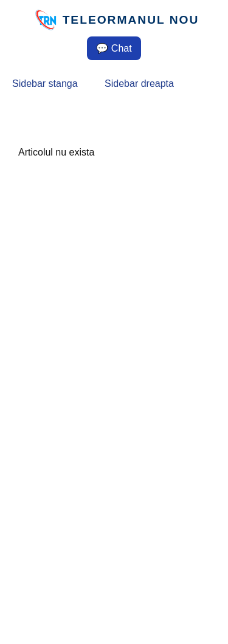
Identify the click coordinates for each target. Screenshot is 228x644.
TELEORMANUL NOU (131, 20)
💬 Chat (114, 48)
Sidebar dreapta (139, 84)
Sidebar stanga (45, 84)
